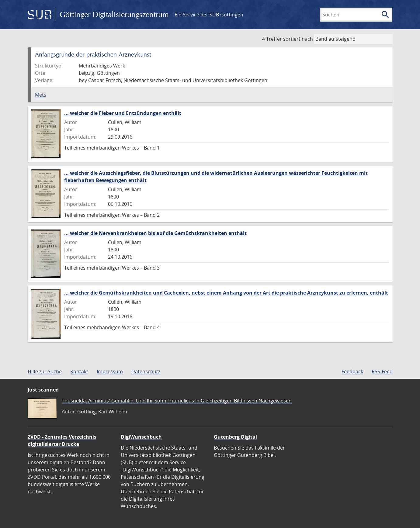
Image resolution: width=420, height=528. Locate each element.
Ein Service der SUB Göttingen (209, 15)
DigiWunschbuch (141, 437)
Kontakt (79, 371)
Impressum (110, 371)
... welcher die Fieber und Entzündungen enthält (123, 113)
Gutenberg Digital (235, 437)
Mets (41, 95)
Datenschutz (146, 371)
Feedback (352, 371)
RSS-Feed (382, 371)
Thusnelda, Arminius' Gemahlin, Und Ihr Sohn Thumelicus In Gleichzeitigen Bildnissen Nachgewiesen (177, 401)
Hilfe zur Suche (45, 371)
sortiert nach (298, 39)
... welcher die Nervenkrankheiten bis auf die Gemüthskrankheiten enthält (155, 233)
